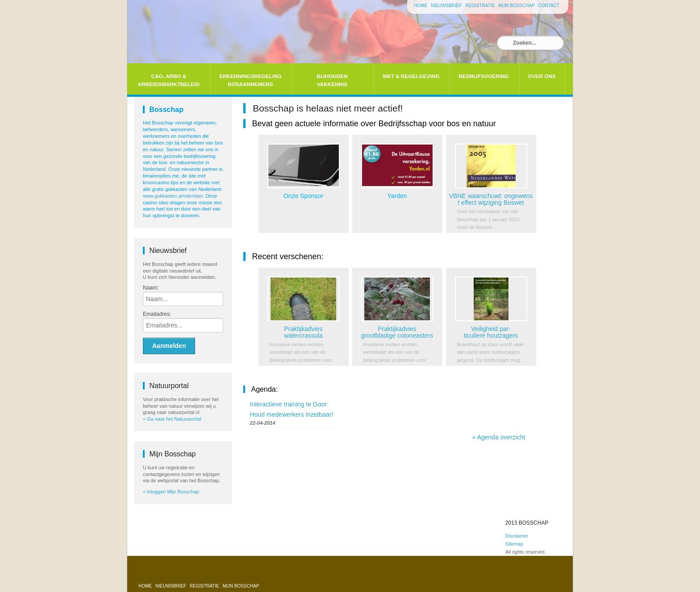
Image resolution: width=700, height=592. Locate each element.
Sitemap (514, 544)
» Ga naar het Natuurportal (172, 419)
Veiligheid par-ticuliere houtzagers (491, 332)
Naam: (151, 288)
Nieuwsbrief (447, 6)
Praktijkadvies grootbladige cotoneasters (397, 332)
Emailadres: (157, 314)
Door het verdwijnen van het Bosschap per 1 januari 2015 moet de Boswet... (488, 219)
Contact (549, 6)
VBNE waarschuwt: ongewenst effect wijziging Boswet (491, 199)
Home (421, 6)
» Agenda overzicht (499, 437)
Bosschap (166, 110)
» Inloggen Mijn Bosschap (171, 492)
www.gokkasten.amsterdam (173, 196)
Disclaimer (517, 536)
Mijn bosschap (517, 6)
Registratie (481, 6)
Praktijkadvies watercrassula (303, 332)
